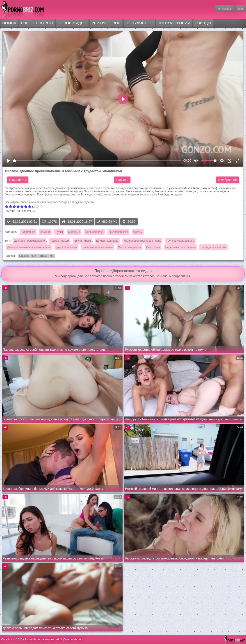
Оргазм (138, 232)
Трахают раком (59, 241)
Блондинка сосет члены (180, 247)
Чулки (59, 232)
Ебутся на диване (107, 241)
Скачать (122, 180)
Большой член (94, 232)
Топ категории (174, 23)
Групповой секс (118, 232)
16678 (49, 222)
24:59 (129, 222)
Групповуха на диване (180, 241)
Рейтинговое (106, 23)
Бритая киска (83, 241)
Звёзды (203, 23)
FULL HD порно (37, 23)
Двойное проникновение (30, 241)
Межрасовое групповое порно (142, 241)
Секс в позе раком (130, 247)
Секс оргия (153, 247)
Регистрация (225, 9)
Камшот (45, 232)
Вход (240, 9)
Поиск (9, 23)
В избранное (228, 180)
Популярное (139, 23)
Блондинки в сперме (213, 247)
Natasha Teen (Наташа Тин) (36, 256)
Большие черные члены (98, 247)
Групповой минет (66, 247)
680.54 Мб (107, 222)
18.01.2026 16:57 (77, 222)
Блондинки (28, 232)
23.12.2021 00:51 (22, 222)
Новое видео (72, 23)
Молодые (74, 232)
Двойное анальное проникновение (29, 247)
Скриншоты (18, 180)
